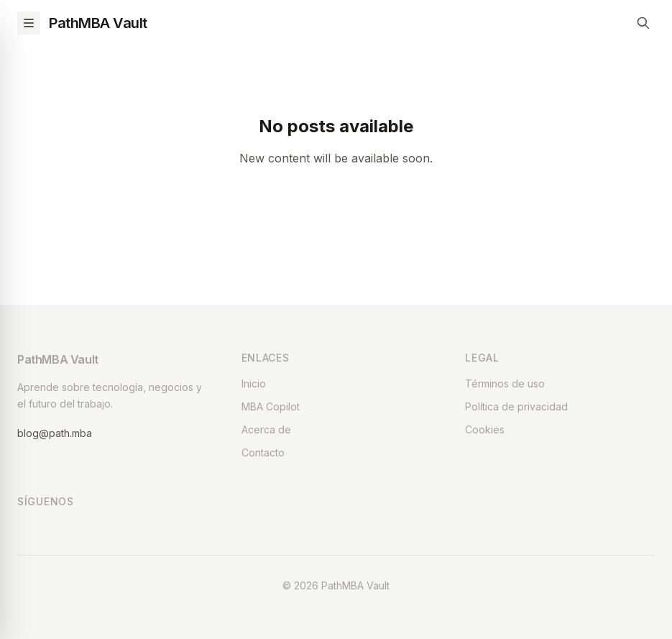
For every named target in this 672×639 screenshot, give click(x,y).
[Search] (643, 23)
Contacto (263, 452)
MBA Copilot (271, 406)
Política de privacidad (516, 406)
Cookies (485, 429)
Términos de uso (505, 383)
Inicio (254, 383)
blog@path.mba (55, 433)
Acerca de (266, 429)
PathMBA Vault (98, 23)
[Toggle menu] (29, 23)
